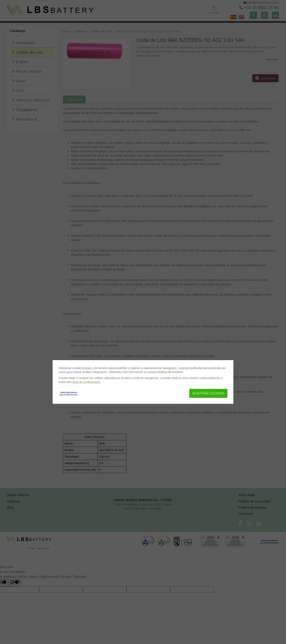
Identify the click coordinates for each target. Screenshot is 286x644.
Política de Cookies (170, 372)
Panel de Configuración (86, 382)
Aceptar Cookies (208, 393)
